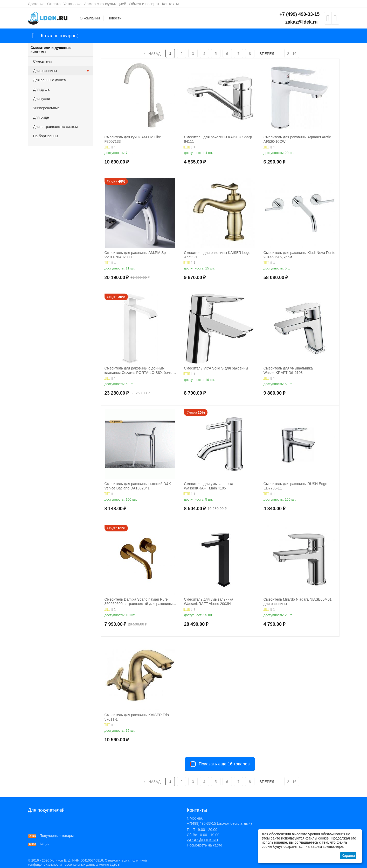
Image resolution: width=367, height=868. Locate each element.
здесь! (115, 864)
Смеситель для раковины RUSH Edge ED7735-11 (295, 486)
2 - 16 (292, 54)
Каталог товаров (59, 36)
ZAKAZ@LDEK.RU (202, 840)
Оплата (54, 4)
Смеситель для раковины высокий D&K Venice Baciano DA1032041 (138, 486)
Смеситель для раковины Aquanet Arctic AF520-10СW (297, 139)
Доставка (36, 4)
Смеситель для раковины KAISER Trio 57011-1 (137, 717)
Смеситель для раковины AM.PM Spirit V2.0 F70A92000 (137, 255)
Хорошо (348, 856)
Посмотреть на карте (204, 845)
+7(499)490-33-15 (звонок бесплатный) (219, 823)
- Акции (39, 844)
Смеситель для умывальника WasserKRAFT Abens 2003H (209, 602)
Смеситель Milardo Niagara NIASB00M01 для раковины (298, 602)
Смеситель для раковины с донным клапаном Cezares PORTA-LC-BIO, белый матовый (140, 371)
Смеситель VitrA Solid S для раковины (216, 368)
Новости (114, 18)
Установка (72, 4)
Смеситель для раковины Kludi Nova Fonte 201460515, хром (299, 255)
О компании (90, 18)
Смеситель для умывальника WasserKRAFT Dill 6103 (288, 370)
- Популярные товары (51, 836)
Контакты (170, 4)
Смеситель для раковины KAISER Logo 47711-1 (217, 255)
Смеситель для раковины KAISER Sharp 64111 (218, 139)
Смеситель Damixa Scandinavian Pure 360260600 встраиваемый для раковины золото (139, 602)
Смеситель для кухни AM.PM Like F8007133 (133, 139)
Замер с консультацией (105, 4)
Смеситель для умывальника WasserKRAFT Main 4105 (209, 486)
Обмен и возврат (144, 4)
